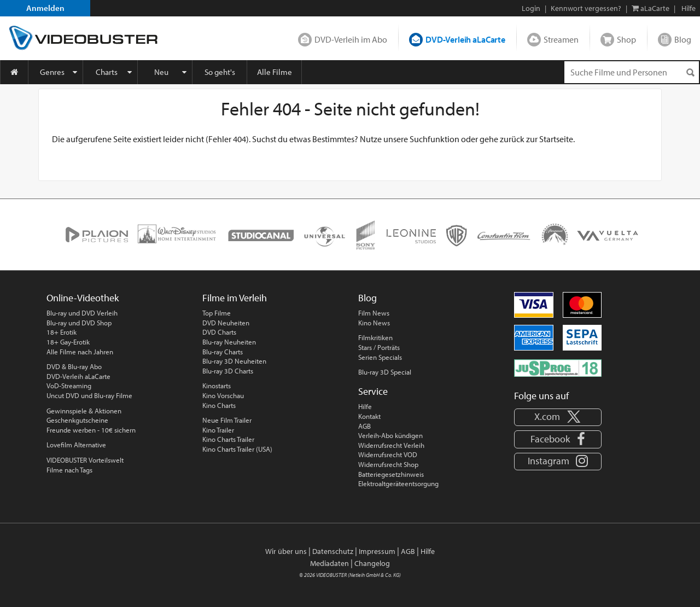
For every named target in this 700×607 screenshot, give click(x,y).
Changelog (372, 563)
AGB (364, 426)
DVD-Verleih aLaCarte (465, 39)
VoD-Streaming (69, 386)
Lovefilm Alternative (76, 445)
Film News (374, 313)
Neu (161, 72)
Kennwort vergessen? (586, 8)
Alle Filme (275, 72)
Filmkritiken (375, 337)
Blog (683, 39)
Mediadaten (329, 563)
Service (373, 391)
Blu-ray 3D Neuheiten (234, 361)
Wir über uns (286, 551)
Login (531, 8)
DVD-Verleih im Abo (351, 39)
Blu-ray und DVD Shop (79, 323)
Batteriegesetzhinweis (391, 474)
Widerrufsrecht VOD (388, 454)
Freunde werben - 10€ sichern (91, 430)
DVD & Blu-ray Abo (74, 366)
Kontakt (369, 416)
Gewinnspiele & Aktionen (84, 411)
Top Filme (217, 313)
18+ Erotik (62, 332)
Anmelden (45, 8)
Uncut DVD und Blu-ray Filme (89, 395)
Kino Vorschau (223, 395)
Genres (52, 72)
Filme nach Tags (69, 470)
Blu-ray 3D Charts (228, 371)
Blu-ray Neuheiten (229, 342)
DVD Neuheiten (226, 323)
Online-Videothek (83, 298)
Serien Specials (380, 357)
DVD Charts (219, 332)
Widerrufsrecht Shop (388, 464)
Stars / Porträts (379, 347)
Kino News (374, 323)
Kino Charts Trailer (228, 439)
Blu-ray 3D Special (385, 372)
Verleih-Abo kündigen (390, 435)
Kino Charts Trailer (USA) (237, 449)
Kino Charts (219, 405)
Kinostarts (217, 386)
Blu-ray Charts (223, 352)
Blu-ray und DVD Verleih (82, 313)
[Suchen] (690, 72)
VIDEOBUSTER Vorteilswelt (85, 460)
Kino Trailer (218, 430)
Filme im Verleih (235, 298)
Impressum (377, 551)
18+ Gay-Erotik (68, 342)
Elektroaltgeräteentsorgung (398, 483)
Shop (626, 39)
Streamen (561, 39)
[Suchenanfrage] (632, 72)
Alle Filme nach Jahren (80, 352)
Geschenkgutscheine (77, 420)
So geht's (220, 72)
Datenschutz (333, 551)
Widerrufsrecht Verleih (391, 445)
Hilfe (365, 406)
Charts (107, 72)
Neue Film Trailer (227, 420)
